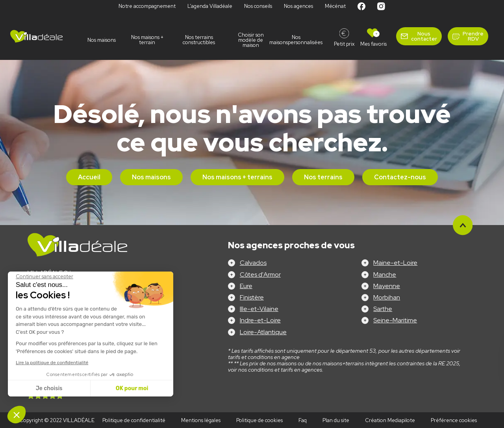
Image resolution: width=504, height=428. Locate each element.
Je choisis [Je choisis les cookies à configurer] (49, 388)
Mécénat (335, 6)
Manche (385, 274)
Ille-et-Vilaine (259, 309)
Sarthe (383, 309)
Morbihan (387, 297)
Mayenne (387, 286)
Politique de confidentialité (134, 420)
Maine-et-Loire (395, 263)
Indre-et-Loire (260, 320)
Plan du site (336, 420)
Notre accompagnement (147, 6)
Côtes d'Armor (260, 274)
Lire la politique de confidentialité (52, 363)
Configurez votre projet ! (252, 416)
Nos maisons (102, 40)
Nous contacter (424, 36)
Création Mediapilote (390, 420)
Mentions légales (201, 420)
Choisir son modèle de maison (251, 40)
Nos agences (298, 6)
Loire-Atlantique (263, 332)
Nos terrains (323, 177)
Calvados (253, 263)
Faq (303, 420)
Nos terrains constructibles (199, 40)
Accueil (89, 177)
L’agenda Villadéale (210, 6)
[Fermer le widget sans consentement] (44, 277)
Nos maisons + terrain (147, 40)
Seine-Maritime (395, 320)
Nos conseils (258, 6)
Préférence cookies (454, 420)
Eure (246, 286)
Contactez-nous (400, 177)
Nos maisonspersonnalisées (303, 40)
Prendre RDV (473, 36)
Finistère (252, 297)
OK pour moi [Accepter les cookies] (132, 388)
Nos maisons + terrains (237, 177)
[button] (17, 415)
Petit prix (344, 44)
